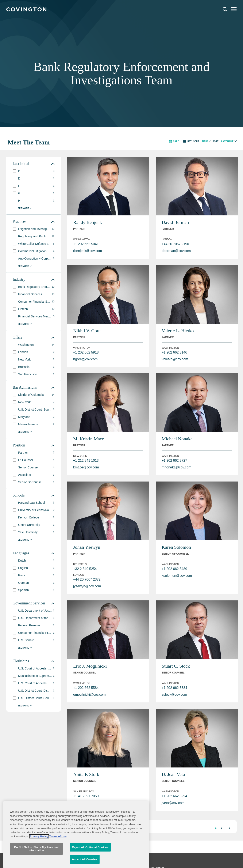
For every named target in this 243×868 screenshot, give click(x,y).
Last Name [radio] (227, 141)
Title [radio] (205, 141)
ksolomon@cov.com (177, 576)
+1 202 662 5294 (175, 796)
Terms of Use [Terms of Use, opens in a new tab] (58, 861)
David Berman (175, 222)
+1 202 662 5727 (175, 461)
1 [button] (216, 828)
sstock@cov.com (174, 695)
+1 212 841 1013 (86, 461)
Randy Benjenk (88, 222)
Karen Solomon (176, 547)
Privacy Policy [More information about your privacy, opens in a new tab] (39, 861)
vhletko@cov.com (175, 359)
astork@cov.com (86, 803)
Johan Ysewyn (87, 547)
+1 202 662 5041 (86, 244)
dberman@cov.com (176, 251)
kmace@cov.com (86, 467)
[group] (34, 171)
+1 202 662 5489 (175, 569)
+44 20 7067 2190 (175, 244)
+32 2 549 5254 (85, 569)
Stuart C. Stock (176, 666)
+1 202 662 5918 (86, 352)
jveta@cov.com (173, 803)
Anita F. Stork (86, 774)
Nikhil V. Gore (87, 331)
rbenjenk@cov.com (88, 251)
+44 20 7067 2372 (87, 579)
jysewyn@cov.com (87, 586)
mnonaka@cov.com (177, 467)
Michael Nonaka (177, 439)
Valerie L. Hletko (178, 331)
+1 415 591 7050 (86, 796)
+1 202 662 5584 (86, 688)
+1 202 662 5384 (175, 688)
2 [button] (221, 828)
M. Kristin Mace (89, 439)
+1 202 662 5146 (175, 352)
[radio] (210, 141)
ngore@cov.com (85, 359)
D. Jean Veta (173, 774)
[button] (174, 141)
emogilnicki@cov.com (89, 695)
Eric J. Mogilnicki (90, 666)
